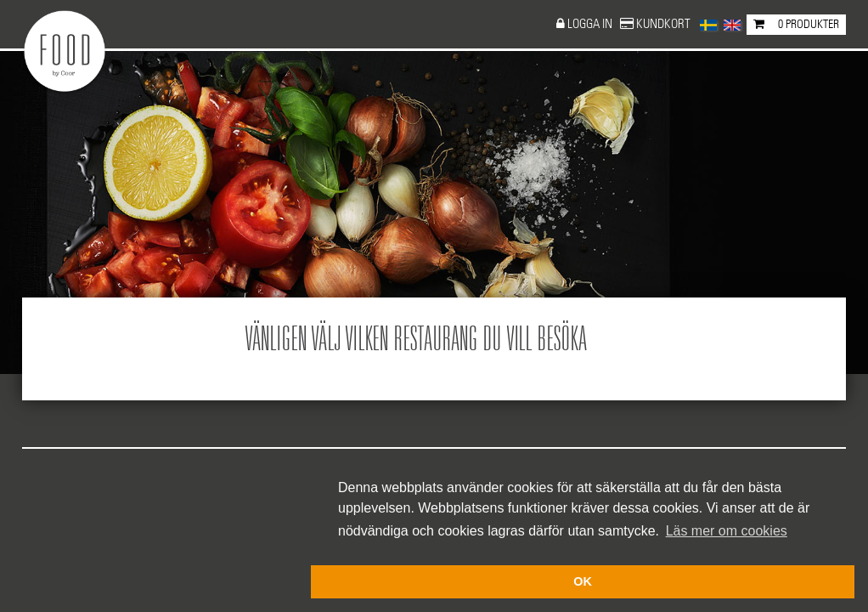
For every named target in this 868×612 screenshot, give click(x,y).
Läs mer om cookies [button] (727, 531)
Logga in (591, 24)
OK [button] (583, 581)
